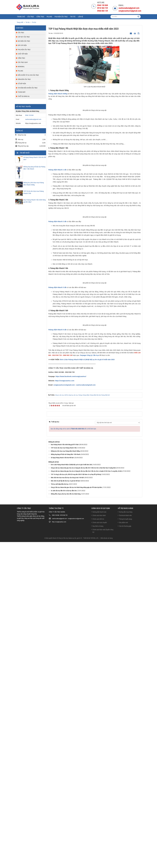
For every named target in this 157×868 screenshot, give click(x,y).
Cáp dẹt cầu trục (24, 37)
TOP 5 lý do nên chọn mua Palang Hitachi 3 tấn (34, 192)
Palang (20, 71)
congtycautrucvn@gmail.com (64, 711)
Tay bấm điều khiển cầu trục (28, 88)
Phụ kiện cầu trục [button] (61, 17)
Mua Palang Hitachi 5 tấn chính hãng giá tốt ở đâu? (35, 201)
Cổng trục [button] (40, 17)
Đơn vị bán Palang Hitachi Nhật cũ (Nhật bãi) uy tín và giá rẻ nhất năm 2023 (87, 686)
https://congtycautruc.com (65, 707)
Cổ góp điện (22, 84)
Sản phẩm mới (123, 848)
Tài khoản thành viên (125, 841)
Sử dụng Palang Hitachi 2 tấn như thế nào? (35, 158)
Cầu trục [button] (31, 17)
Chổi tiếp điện (23, 54)
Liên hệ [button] (80, 17)
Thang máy (22, 92)
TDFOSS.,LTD (94, 864)
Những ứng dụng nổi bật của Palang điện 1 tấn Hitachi (34, 168)
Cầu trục (21, 33)
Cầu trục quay (23, 62)
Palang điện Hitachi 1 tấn (57, 327)
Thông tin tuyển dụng (125, 845)
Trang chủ (21, 17)
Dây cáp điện (22, 45)
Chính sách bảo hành (99, 841)
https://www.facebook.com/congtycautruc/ (71, 702)
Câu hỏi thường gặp (125, 852)
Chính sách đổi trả (98, 845)
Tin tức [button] (73, 17)
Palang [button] (49, 17)
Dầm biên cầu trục (24, 79)
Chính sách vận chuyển (100, 848)
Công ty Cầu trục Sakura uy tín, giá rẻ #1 (70, 864)
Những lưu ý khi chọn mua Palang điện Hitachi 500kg (34, 184)
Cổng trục (21, 58)
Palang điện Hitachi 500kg (58, 94)
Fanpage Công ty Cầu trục (89, 681)
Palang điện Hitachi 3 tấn (57, 557)
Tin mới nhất (25, 153)
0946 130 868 (29, 115)
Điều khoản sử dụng (107, 864)
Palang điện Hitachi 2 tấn (57, 435)
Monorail (21, 67)
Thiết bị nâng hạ (24, 96)
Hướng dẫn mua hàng (126, 838)
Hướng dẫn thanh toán (99, 838)
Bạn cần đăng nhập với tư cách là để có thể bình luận (73, 755)
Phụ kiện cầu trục (24, 50)
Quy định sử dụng (98, 852)
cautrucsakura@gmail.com (86, 711)
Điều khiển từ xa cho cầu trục (28, 75)
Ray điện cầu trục (24, 41)
